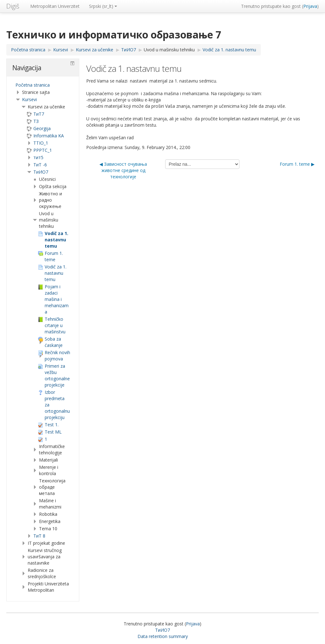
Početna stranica (33, 85)
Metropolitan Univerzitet (55, 6)
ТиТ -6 (40, 165)
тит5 (38, 157)
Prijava (310, 6)
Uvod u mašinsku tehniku (169, 50)
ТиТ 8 (39, 536)
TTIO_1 (41, 143)
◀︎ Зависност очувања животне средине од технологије (123, 170)
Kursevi (29, 99)
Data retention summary (163, 636)
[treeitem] (43, 85)
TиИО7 (41, 172)
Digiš (13, 6)
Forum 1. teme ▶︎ (297, 164)
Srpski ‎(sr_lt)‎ (103, 6)
